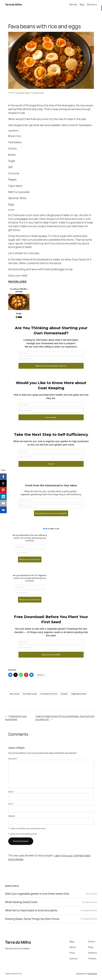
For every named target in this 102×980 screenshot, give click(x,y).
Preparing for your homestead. (16, 718)
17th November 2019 (89, 919)
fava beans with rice (49, 694)
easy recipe (14, 694)
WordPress (93, 974)
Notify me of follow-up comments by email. (28, 828)
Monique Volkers (24, 93)
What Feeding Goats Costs (21, 902)
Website (12, 816)
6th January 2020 (90, 902)
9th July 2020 (91, 894)
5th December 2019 (89, 910)
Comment (13, 759)
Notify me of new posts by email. (24, 834)
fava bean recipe (30, 694)
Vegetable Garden (79, 694)
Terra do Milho (13, 4)
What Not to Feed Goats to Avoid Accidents (31, 910)
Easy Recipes (38, 93)
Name (11, 792)
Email (11, 804)
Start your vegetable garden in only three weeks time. (37, 894)
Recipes (64, 694)
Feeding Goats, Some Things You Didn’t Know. (32, 919)
